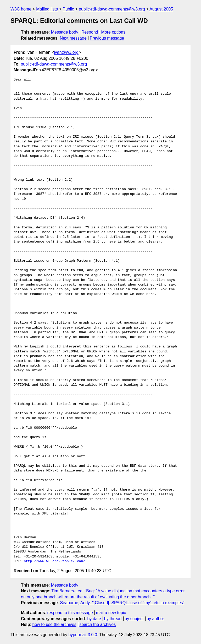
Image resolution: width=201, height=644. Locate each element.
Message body (65, 32)
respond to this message (70, 613)
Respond (90, 32)
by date (94, 619)
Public (68, 9)
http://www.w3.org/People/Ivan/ (54, 561)
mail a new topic (111, 613)
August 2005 (161, 9)
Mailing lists (47, 9)
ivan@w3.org (66, 52)
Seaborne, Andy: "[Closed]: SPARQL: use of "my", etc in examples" (122, 603)
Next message (73, 38)
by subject (134, 619)
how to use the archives (54, 624)
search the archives (98, 624)
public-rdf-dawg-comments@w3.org (112, 9)
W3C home (21, 9)
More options (113, 32)
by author (155, 619)
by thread (113, 619)
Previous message (107, 38)
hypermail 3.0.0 (83, 635)
